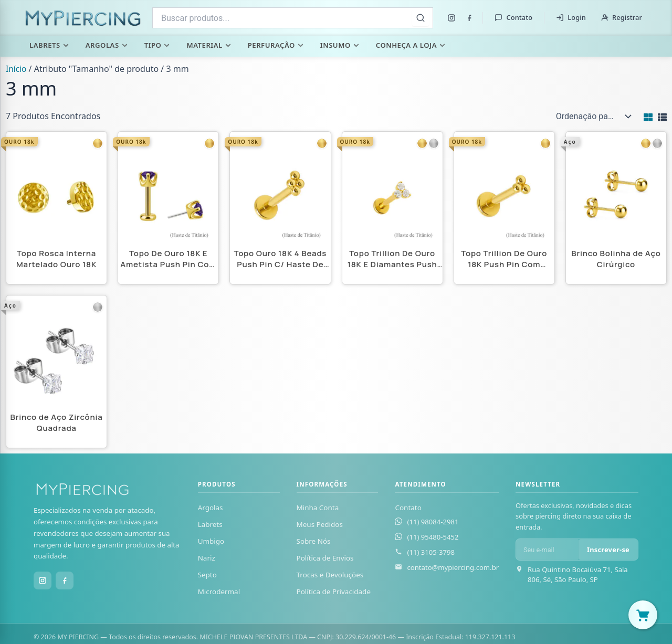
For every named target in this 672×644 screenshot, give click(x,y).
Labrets (49, 45)
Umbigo (211, 541)
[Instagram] (451, 18)
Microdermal (219, 592)
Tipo (157, 45)
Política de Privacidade (334, 592)
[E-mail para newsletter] (547, 550)
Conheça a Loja (411, 45)
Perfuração (276, 45)
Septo (207, 575)
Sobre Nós (314, 541)
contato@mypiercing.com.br (453, 567)
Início (17, 69)
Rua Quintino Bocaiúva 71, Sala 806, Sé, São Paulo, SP (578, 575)
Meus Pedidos (320, 524)
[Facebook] (469, 18)
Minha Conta (318, 508)
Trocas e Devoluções (330, 575)
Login (571, 17)
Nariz (207, 558)
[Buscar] (421, 18)
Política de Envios (325, 558)
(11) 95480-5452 (433, 537)
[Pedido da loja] (591, 117)
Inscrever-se (608, 550)
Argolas (107, 45)
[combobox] (293, 18)
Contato (513, 17)
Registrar (621, 17)
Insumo (340, 45)
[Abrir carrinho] (643, 615)
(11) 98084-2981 (433, 522)
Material (208, 45)
